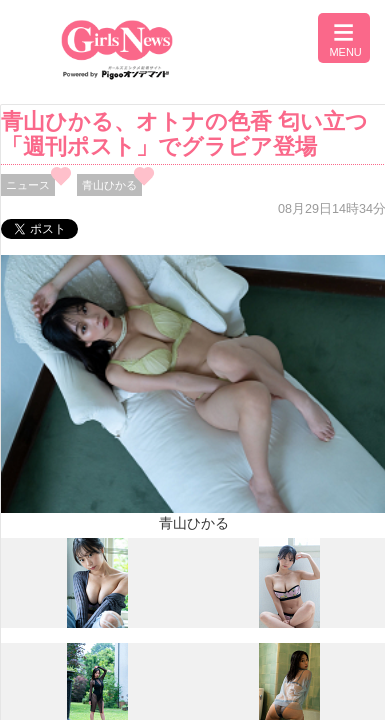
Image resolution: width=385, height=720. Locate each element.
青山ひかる (109, 185)
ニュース (28, 185)
